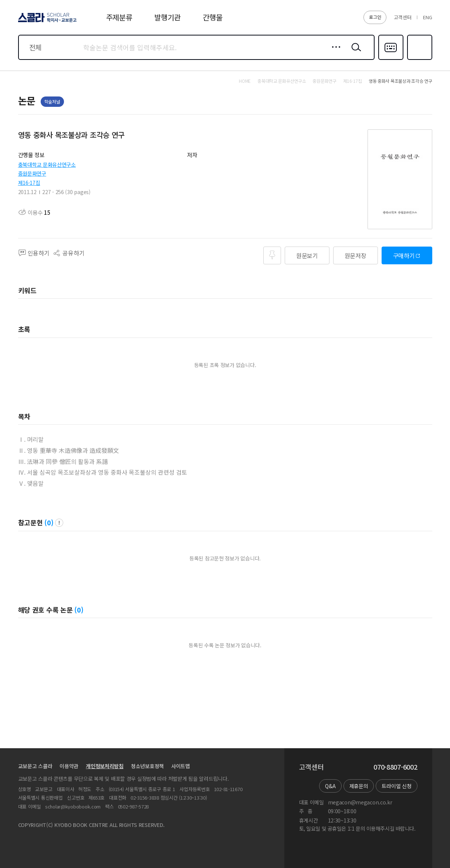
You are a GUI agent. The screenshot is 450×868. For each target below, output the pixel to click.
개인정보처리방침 (105, 766)
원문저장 (356, 255)
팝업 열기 (59, 523)
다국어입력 (391, 59)
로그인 (375, 17)
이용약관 (69, 766)
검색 (355, 53)
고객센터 (402, 17)
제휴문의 (359, 786)
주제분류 (119, 17)
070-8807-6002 (395, 767)
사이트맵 (181, 766)
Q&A (330, 786)
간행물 (212, 17)
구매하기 (404, 255)
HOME (245, 81)
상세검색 (334, 53)
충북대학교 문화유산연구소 (47, 165)
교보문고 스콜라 (35, 766)
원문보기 (307, 255)
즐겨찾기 (419, 59)
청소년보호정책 (147, 766)
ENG (427, 17)
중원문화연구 (32, 173)
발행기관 (167, 17)
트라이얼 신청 (396, 786)
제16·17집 (29, 183)
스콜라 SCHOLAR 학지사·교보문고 (46, 22)
